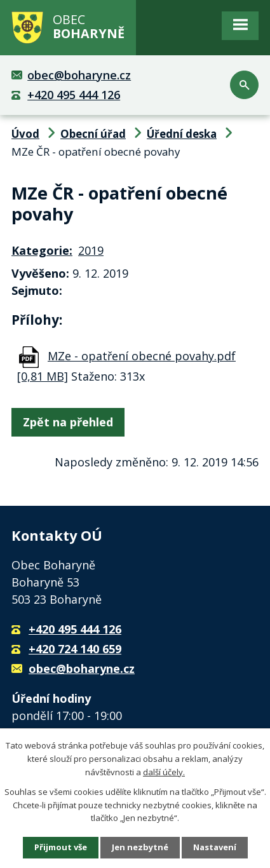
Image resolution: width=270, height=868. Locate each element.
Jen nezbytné (140, 847)
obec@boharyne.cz (79, 75)
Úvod (25, 134)
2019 (91, 250)
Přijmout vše (61, 847)
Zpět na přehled (68, 422)
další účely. (164, 772)
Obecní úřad (93, 134)
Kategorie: (42, 250)
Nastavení (215, 847)
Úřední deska (182, 134)
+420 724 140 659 (75, 649)
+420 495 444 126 (74, 95)
